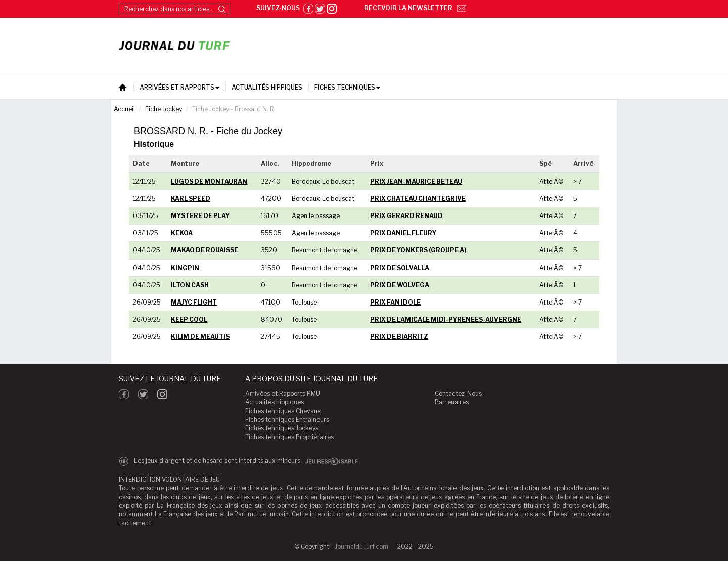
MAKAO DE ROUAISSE (204, 250)
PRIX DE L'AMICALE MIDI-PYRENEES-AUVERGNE (446, 319)
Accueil (124, 109)
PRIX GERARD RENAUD (406, 216)
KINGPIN (185, 268)
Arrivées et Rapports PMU (283, 393)
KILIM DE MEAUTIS (200, 337)
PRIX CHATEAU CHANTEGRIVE (418, 199)
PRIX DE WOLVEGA (400, 285)
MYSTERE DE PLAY (200, 216)
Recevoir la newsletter (415, 8)
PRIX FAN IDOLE (395, 302)
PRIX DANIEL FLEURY (403, 233)
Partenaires (452, 402)
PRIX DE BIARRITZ (399, 337)
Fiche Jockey (164, 109)
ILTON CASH (190, 285)
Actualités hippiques (275, 402)
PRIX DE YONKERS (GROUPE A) (418, 250)
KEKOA (182, 233)
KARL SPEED (191, 199)
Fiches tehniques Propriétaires (289, 437)
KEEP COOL (189, 319)
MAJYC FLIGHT (194, 302)
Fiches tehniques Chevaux (283, 411)
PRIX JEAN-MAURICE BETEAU (416, 181)
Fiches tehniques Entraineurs (287, 420)
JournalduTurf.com (361, 547)
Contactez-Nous (458, 393)
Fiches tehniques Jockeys (282, 428)
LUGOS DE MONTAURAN (209, 181)
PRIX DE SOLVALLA (400, 268)
